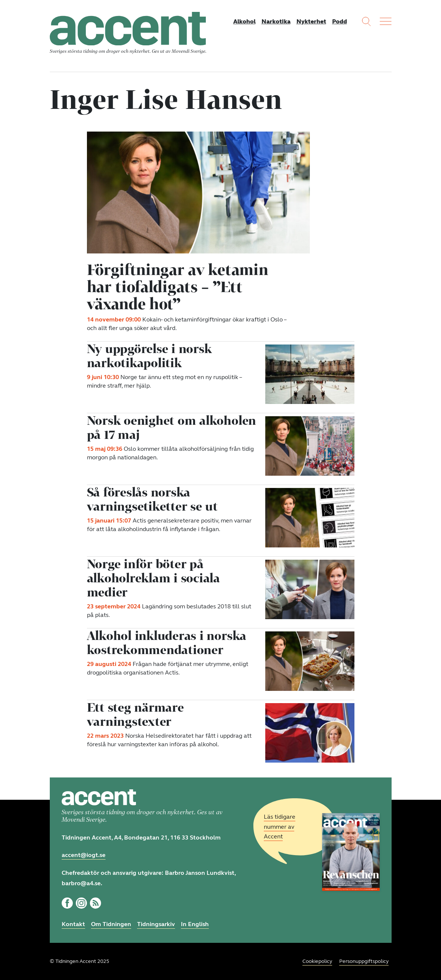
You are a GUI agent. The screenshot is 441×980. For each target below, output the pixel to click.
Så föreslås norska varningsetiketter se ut (152, 499)
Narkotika (276, 21)
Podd (340, 21)
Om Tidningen (111, 924)
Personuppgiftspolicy (364, 961)
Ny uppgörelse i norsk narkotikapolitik (149, 356)
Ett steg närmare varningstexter (135, 714)
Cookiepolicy (317, 961)
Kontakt (73, 924)
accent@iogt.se (84, 855)
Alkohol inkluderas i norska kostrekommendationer (167, 643)
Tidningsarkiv (156, 924)
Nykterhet (311, 21)
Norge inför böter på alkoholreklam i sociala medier (153, 578)
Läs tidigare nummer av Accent (280, 827)
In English (195, 924)
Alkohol (244, 21)
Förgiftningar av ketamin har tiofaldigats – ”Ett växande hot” (178, 287)
